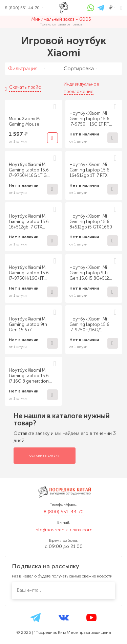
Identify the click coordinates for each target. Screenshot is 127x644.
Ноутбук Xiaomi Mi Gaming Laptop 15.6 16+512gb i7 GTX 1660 (29, 222)
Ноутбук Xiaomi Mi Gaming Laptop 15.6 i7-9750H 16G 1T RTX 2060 (90, 119)
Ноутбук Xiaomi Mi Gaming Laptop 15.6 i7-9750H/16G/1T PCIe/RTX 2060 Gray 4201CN (90, 325)
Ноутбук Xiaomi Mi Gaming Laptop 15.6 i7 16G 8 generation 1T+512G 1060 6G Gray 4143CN (29, 376)
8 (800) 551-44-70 (64, 512)
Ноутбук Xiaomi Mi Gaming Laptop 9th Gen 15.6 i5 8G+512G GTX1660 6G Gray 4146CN (91, 273)
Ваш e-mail (29, 590)
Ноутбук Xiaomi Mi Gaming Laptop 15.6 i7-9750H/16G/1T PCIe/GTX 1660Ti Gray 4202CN (29, 273)
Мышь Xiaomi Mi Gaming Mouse (25, 121)
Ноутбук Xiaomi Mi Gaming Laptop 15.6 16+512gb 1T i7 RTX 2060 (89, 170)
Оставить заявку (45, 456)
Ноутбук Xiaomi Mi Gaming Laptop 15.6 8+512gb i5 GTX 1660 (91, 222)
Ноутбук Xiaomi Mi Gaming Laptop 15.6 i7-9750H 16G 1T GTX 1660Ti (30, 170)
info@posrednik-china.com (63, 530)
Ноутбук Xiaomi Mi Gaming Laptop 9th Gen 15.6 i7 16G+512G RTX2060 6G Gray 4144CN (29, 325)
